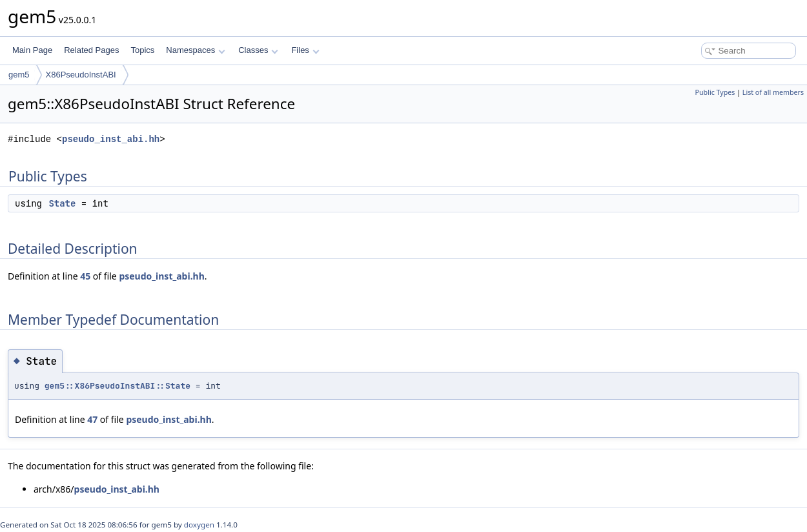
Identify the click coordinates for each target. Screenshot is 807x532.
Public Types (715, 92)
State (62, 203)
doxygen (199, 525)
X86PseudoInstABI (81, 75)
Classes (258, 50)
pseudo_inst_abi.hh (111, 139)
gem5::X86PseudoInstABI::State (117, 386)
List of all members (773, 92)
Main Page (32, 50)
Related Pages (91, 50)
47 (92, 419)
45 (85, 276)
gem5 (19, 75)
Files (305, 50)
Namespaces (195, 50)
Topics (142, 50)
